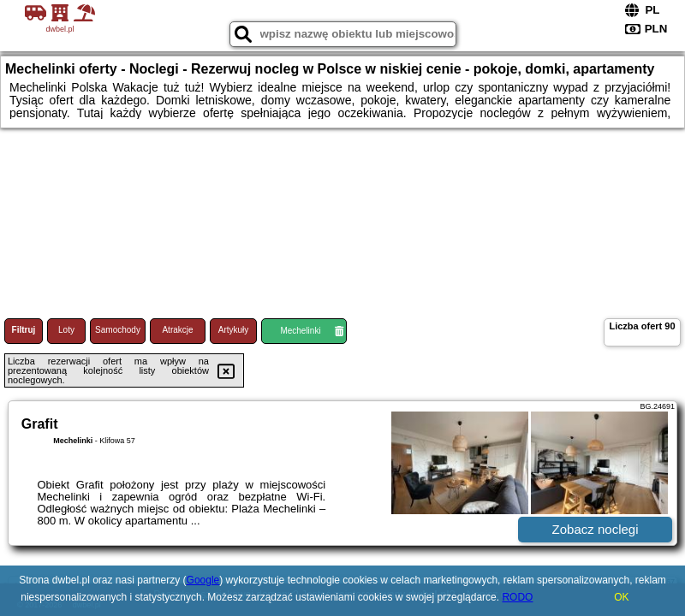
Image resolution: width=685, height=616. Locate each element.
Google (203, 580)
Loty (66, 330)
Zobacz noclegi (596, 529)
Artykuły (234, 330)
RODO (517, 597)
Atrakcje (177, 330)
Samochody (118, 330)
